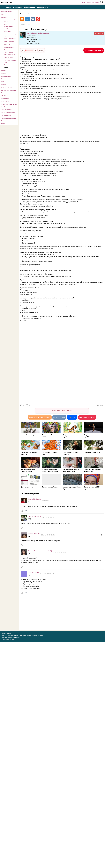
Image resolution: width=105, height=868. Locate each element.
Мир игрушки (5, 96)
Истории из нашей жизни (9, 21)
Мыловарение (5, 98)
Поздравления (8, 50)
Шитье (3, 124)
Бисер (3, 14)
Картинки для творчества (8, 90)
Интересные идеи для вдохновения (10, 35)
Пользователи (42, 7)
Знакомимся (8, 31)
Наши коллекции (9, 41)
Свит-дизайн (5, 121)
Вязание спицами (6, 76)
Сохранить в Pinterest (87, 417)
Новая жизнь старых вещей (9, 104)
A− (23, 50)
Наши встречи (5, 101)
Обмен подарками (6, 110)
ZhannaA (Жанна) (34, 573)
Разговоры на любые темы (10, 61)
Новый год (4, 107)
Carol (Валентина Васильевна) (38, 33)
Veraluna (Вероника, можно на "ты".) (40, 551)
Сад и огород (8, 65)
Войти (83, 2)
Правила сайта (6, 636)
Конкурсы (4, 93)
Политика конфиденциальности (11, 637)
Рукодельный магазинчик (8, 118)
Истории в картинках (10, 39)
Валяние (3, 73)
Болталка (4, 17)
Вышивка (4, 70)
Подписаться (99, 34)
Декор (3, 82)
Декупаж (3, 84)
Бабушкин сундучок (7, 11)
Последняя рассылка (36, 636)
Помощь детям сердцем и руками (9, 54)
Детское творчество (7, 87)
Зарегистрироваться (93, 2)
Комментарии (29, 7)
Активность (17, 7)
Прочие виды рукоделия (8, 112)
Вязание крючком (6, 79)
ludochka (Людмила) (34, 517)
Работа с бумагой (6, 115)
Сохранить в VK (59, 417)
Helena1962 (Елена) (34, 499)
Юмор (6, 68)
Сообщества (6, 7)
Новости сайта (8, 57)
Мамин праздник (9, 47)
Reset (41, 50)
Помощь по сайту (25, 636)
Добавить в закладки (94, 50)
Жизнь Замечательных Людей (9, 26)
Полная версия (6, 634)
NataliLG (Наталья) (34, 534)
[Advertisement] (52, 116)
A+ (36, 50)
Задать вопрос (15, 636)
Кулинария (7, 44)
